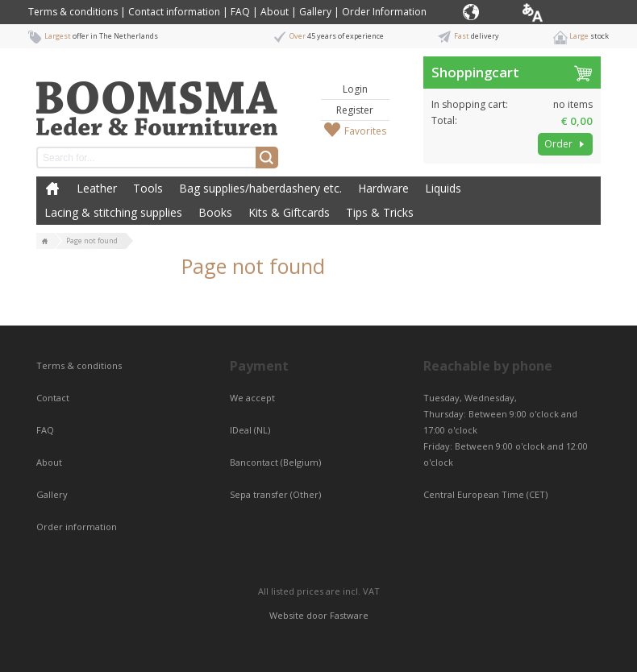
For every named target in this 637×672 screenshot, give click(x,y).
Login (355, 89)
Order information (77, 527)
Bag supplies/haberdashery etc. (260, 188)
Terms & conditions (73, 12)
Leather (97, 188)
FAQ (240, 12)
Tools (148, 188)
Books (215, 212)
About (275, 12)
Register (355, 110)
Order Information (384, 12)
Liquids (443, 188)
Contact (54, 398)
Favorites (365, 131)
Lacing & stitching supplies (113, 212)
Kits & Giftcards (289, 212)
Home (52, 189)
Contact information (174, 12)
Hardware (383, 188)
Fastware (349, 615)
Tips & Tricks (380, 212)
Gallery (315, 12)
